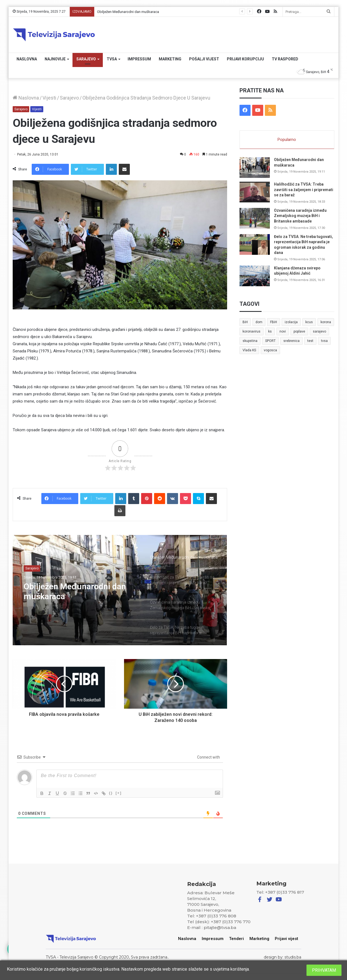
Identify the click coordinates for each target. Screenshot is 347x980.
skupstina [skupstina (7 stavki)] (250, 341)
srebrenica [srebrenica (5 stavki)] (291, 341)
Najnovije (55, 59)
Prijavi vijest (287, 939)
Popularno (287, 140)
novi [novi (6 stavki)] (283, 331)
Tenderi (237, 939)
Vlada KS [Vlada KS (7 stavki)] (249, 350)
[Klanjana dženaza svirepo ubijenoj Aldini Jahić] (255, 276)
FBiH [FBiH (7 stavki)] (274, 322)
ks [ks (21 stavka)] (270, 331)
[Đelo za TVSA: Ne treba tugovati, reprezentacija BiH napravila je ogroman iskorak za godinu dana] (255, 244)
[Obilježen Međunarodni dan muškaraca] (255, 168)
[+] (119, 793)
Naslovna (27, 59)
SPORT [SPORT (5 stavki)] (270, 341)
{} (111, 793)
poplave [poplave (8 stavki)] (299, 331)
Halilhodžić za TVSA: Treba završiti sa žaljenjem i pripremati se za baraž (304, 190)
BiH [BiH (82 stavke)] (245, 322)
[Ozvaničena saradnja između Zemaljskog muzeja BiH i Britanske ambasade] (255, 218)
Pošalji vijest (204, 59)
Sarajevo (86, 59)
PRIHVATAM (324, 970)
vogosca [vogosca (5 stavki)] (270, 350)
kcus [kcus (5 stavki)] (309, 322)
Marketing (170, 59)
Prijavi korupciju (245, 59)
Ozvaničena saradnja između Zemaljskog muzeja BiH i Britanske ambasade (300, 216)
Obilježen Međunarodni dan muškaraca (128, 12)
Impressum (139, 59)
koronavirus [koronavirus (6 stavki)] (251, 331)
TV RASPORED (285, 59)
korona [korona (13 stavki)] (326, 322)
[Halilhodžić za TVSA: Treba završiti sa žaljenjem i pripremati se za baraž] (255, 192)
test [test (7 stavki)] (310, 341)
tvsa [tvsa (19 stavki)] (324, 341)
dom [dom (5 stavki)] (259, 322)
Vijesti (49, 98)
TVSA (112, 59)
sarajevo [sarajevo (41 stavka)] (319, 331)
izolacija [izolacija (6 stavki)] (291, 322)
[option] (120, 590)
